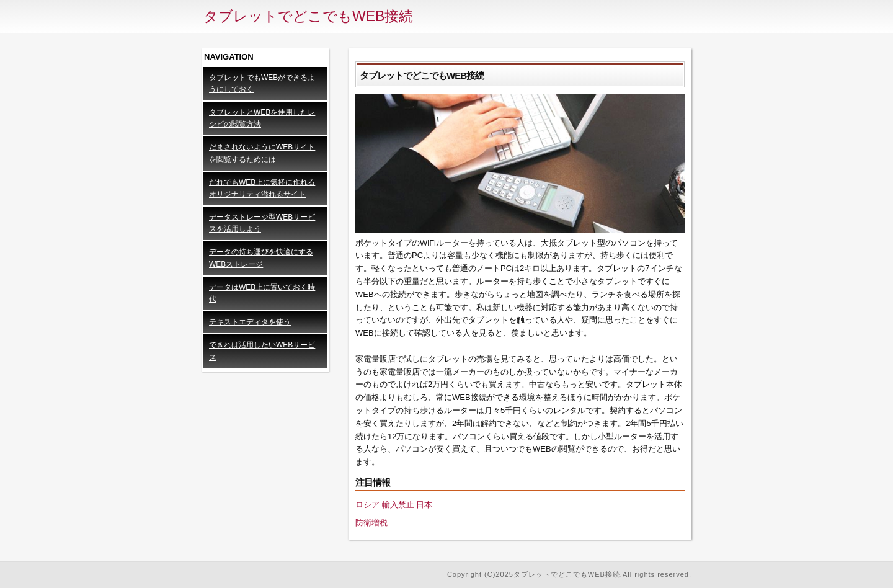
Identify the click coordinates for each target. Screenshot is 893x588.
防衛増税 (371, 523)
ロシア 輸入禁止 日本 (394, 505)
